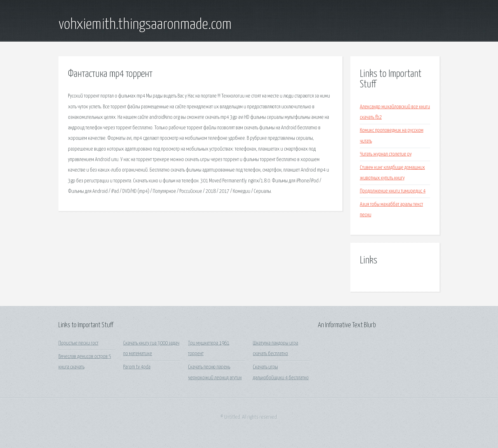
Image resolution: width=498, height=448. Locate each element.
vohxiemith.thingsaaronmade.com (145, 25)
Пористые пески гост (78, 343)
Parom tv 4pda (137, 367)
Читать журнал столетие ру (386, 154)
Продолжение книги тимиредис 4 (393, 191)
